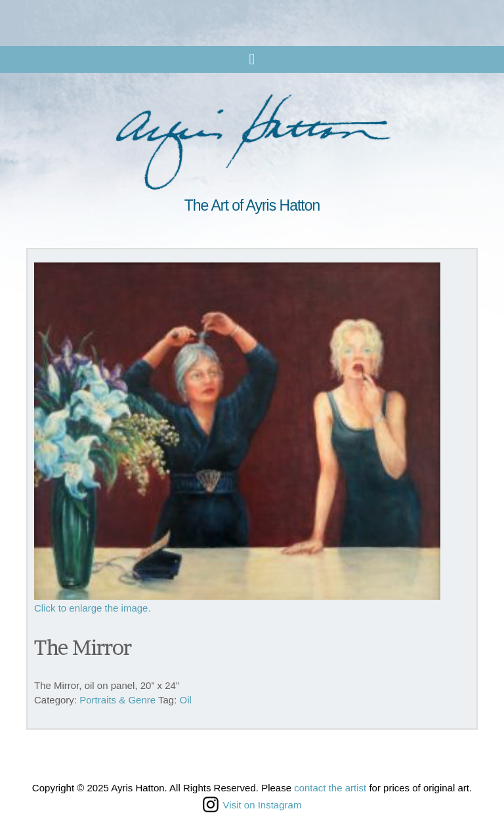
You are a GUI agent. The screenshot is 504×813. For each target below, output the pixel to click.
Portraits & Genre (117, 700)
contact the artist (330, 788)
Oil (186, 700)
